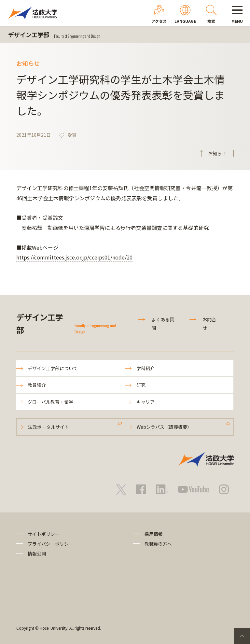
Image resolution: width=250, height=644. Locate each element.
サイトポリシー (44, 534)
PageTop (242, 636)
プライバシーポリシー (50, 544)
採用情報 (154, 534)
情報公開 (37, 553)
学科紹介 (146, 368)
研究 (141, 385)
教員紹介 (37, 385)
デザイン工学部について (53, 368)
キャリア (146, 402)
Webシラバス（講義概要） (164, 427)
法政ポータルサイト (49, 427)
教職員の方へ (158, 544)
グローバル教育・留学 (50, 402)
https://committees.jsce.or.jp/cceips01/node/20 (74, 257)
